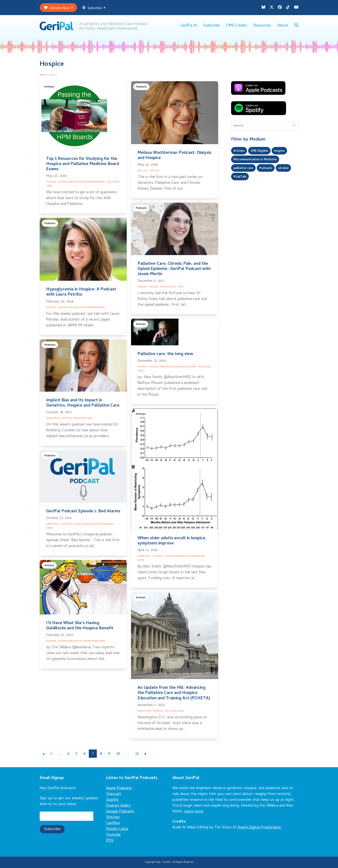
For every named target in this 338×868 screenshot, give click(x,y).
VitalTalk (240, 177)
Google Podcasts (120, 812)
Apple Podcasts (119, 788)
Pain (181, 287)
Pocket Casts (117, 829)
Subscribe (94, 8)
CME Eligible (259, 151)
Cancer (142, 287)
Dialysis (143, 171)
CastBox (113, 823)
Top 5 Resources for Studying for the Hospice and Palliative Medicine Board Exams (83, 164)
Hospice (51, 182)
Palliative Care (83, 418)
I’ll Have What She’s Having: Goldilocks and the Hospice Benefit (80, 626)
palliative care (243, 168)
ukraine (283, 168)
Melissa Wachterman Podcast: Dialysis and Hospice (174, 156)
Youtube (113, 835)
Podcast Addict (118, 806)
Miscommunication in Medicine (255, 160)
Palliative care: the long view (165, 354)
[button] (296, 26)
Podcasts (141, 87)
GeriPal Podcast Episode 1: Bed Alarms (83, 512)
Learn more (194, 812)
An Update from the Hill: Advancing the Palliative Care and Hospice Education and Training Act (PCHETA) (174, 693)
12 (138, 754)
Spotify (112, 800)
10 (120, 754)
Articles (49, 87)
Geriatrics (53, 418)
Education (144, 711)
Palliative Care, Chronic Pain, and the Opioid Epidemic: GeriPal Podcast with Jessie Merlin (174, 269)
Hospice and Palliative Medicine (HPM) (81, 182)
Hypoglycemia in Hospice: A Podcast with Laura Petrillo (81, 292)
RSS (110, 841)
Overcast (114, 794)
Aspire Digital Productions (259, 828)
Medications (168, 287)
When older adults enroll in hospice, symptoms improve (172, 541)
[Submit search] (294, 126)
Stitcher (113, 817)
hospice (279, 151)
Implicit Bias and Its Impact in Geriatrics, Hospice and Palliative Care (83, 403)
